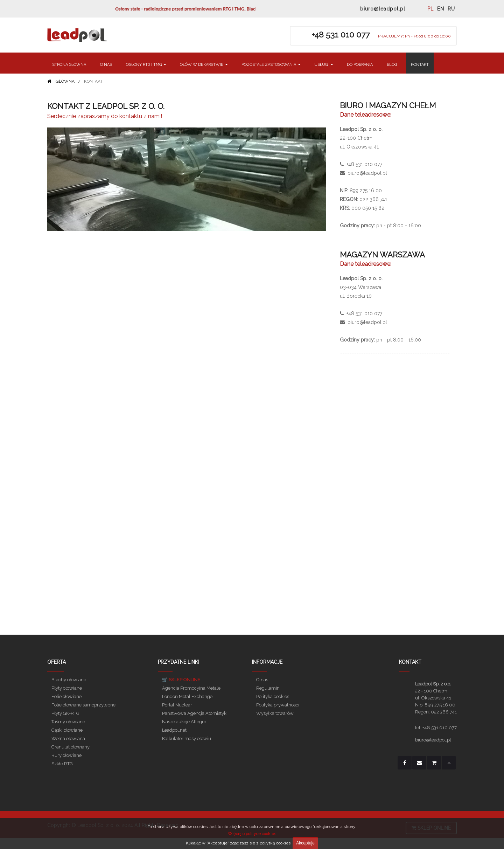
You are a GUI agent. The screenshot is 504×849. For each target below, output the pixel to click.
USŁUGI (324, 65)
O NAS (106, 65)
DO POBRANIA (360, 65)
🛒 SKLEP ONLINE (181, 680)
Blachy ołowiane (69, 680)
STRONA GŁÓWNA (69, 65)
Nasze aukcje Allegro (184, 722)
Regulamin (268, 688)
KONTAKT (420, 65)
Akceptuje (305, 843)
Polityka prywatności (278, 705)
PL (430, 9)
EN (441, 9)
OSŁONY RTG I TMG (146, 65)
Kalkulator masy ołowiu (187, 738)
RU (451, 9)
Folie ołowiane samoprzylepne (83, 705)
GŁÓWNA (65, 81)
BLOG (392, 65)
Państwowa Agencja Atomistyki (195, 713)
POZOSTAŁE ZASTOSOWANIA (271, 65)
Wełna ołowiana (68, 738)
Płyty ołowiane (67, 688)
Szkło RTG (62, 764)
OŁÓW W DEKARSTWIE (204, 65)
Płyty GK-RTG (65, 713)
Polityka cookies (273, 696)
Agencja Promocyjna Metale (191, 688)
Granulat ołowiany (71, 747)
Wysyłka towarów (275, 713)
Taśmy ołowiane (68, 722)
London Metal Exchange (187, 696)
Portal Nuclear (177, 705)
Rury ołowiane (66, 755)
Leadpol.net (174, 730)
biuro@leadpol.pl (383, 9)
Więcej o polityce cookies (252, 834)
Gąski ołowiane (67, 730)
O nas (262, 680)
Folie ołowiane (66, 696)
